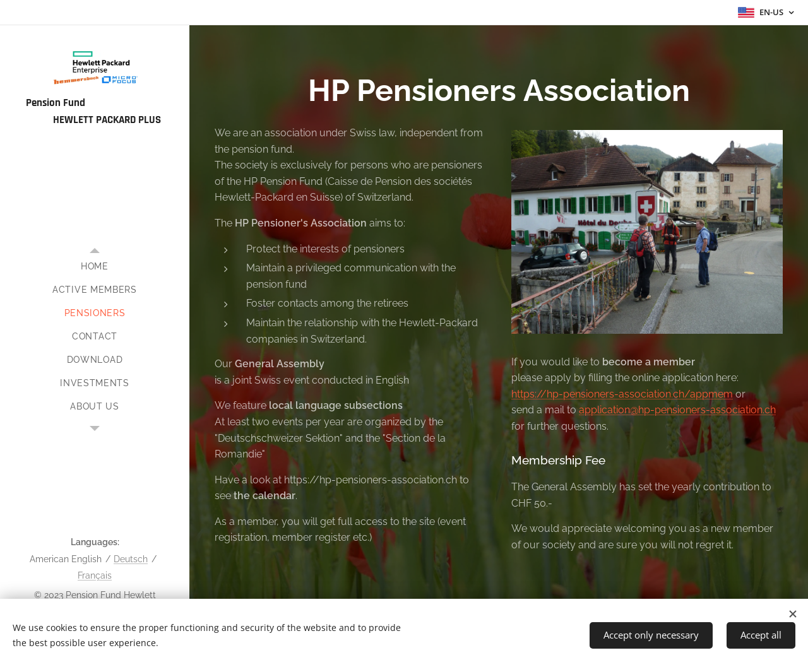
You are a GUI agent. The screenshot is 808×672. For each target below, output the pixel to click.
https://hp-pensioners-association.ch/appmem (622, 394)
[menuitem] (95, 267)
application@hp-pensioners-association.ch (677, 410)
